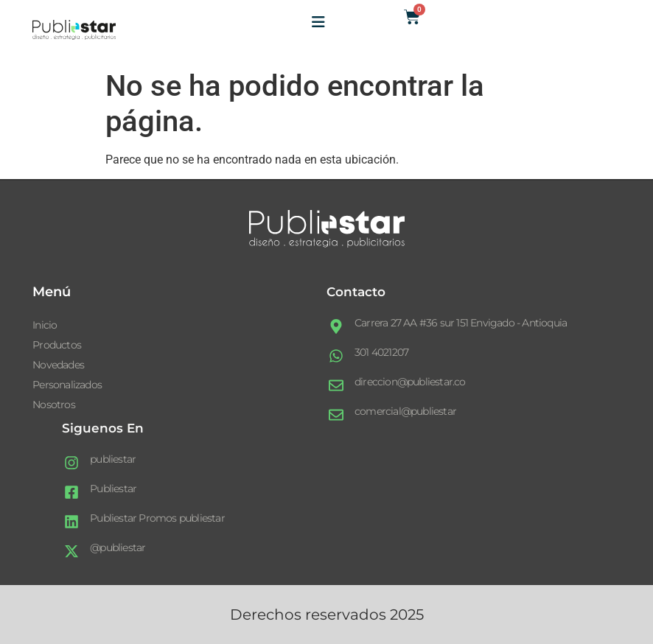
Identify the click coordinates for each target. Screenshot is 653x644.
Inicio (45, 325)
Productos (57, 345)
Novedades (58, 365)
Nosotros (54, 405)
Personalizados (67, 385)
